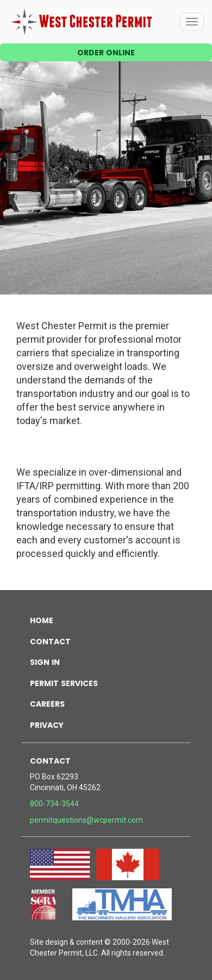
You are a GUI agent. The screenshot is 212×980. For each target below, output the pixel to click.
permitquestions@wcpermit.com (86, 820)
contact (50, 640)
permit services (64, 682)
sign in (45, 661)
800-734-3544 (54, 804)
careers (47, 703)
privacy (47, 724)
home (42, 619)
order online (106, 52)
